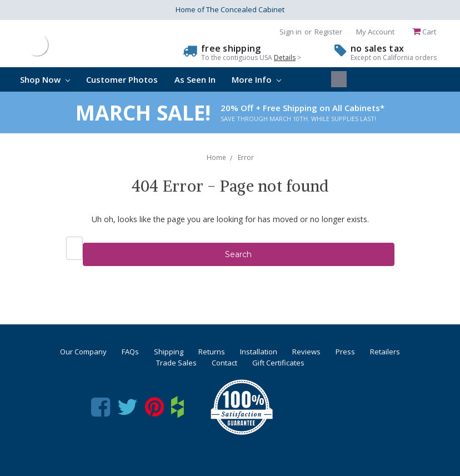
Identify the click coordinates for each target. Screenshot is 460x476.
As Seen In (195, 79)
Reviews (306, 352)
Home (216, 157)
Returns (212, 352)
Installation (259, 352)
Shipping (169, 352)
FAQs (130, 352)
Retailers (385, 352)
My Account (375, 32)
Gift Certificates (278, 363)
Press (345, 352)
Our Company (83, 352)
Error (246, 157)
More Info (256, 79)
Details (285, 57)
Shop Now (45, 79)
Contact (224, 363)
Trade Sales (176, 363)
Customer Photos (122, 79)
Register (328, 32)
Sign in (291, 32)
